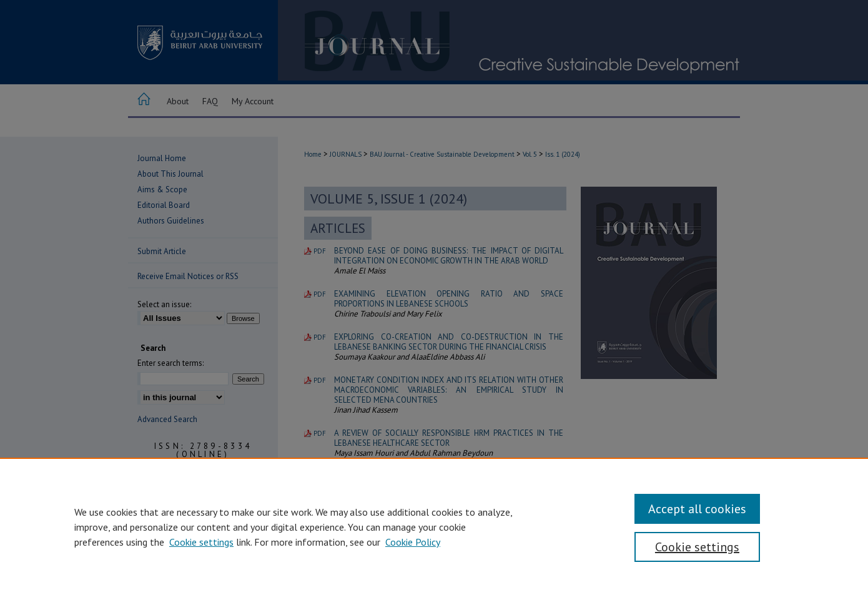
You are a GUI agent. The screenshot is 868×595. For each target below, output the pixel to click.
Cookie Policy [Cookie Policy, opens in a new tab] (413, 542)
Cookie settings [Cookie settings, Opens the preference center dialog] (697, 547)
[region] (434, 526)
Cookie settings (201, 542)
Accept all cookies (697, 509)
